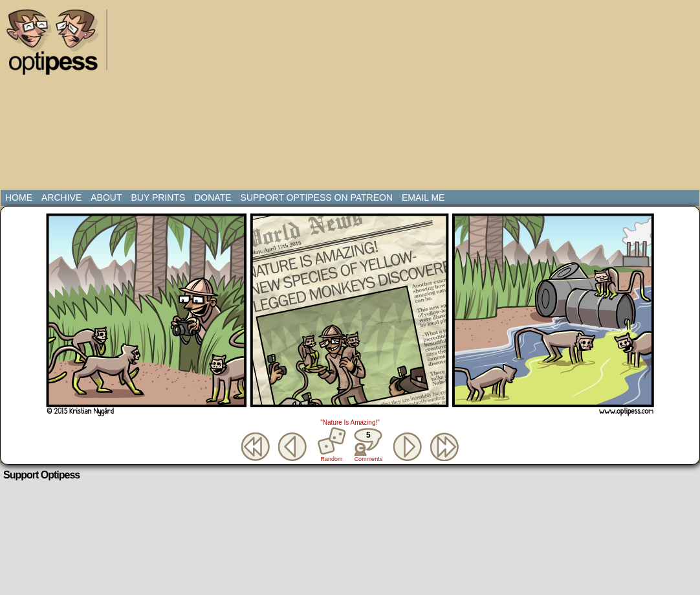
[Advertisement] (326, 97)
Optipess (59, 45)
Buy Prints (158, 197)
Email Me (423, 197)
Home (19, 197)
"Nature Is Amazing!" (350, 422)
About (106, 197)
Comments (368, 445)
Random (332, 459)
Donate (213, 197)
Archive (61, 197)
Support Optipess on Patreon (317, 197)
